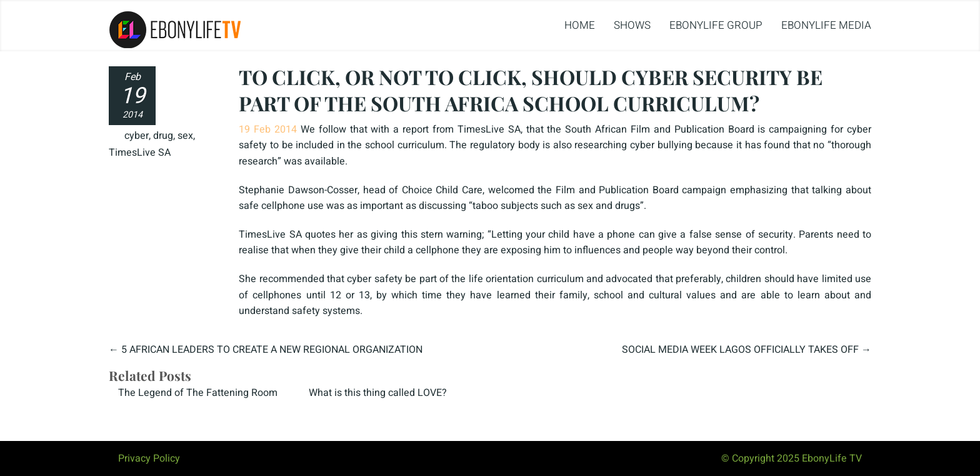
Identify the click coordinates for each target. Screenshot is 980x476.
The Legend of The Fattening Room (198, 393)
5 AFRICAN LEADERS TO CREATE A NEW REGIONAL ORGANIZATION (272, 350)
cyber (137, 136)
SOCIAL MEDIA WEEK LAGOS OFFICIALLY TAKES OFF (740, 350)
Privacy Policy (149, 458)
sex (185, 136)
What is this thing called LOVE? (378, 393)
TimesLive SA (140, 153)
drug (163, 136)
